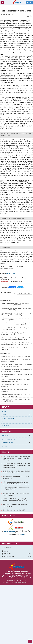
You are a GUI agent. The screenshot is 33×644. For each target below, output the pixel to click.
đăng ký (6, 590)
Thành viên (29, 3)
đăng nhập (12, 590)
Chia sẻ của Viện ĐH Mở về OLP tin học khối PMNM (16, 407)
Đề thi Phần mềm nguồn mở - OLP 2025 (14, 569)
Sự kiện (4, 474)
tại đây (22, 593)
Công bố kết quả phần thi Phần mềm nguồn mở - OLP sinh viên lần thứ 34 (16, 548)
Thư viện (4, 505)
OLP (3, 481)
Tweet (20, 346)
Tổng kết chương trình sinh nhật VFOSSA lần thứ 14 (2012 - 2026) (16, 536)
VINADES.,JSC (24, 641)
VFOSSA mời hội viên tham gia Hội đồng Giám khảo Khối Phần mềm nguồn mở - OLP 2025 (16, 559)
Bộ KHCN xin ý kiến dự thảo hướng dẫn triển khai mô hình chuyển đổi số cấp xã (16, 531)
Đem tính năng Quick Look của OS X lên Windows (15, 448)
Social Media (5, 484)
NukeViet (11, 641)
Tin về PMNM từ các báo (8, 498)
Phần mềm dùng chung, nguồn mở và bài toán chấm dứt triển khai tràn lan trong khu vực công (16, 542)
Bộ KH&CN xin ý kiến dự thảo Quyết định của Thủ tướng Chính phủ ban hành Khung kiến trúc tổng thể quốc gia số (16, 517)
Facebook (12, 346)
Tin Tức (4, 470)
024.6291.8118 (17, 639)
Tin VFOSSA (5, 494)
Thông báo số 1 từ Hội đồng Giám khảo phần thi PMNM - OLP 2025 (16, 553)
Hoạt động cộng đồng (8, 501)
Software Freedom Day (8, 477)
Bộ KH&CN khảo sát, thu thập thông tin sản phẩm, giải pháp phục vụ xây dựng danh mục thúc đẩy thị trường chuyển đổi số (17, 524)
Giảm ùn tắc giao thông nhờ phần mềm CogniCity (15, 443)
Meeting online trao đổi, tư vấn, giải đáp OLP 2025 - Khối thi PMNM (17, 564)
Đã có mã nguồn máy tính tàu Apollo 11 (12, 415)
